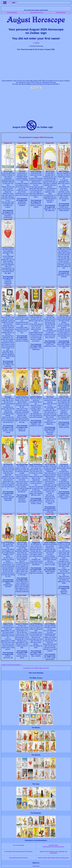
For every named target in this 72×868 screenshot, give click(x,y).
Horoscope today (12, 12)
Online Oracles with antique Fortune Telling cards (53, 858)
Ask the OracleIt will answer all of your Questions (53, 846)
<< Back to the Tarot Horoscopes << (11, 665)
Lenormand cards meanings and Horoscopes (18, 852)
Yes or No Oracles (18, 845)
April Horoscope (61, 12)
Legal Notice (36, 866)
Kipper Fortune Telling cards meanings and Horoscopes (53, 852)
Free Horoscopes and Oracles (18, 858)
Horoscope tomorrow (37, 12)
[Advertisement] (36, 65)
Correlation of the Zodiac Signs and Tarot (36, 668)
